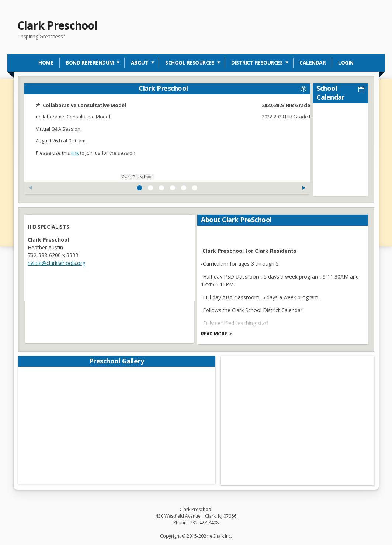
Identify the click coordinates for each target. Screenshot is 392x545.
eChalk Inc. (221, 534)
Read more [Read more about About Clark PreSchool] (216, 332)
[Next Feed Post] (245, 188)
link (77, 153)
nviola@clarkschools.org (58, 261)
